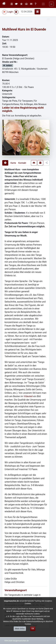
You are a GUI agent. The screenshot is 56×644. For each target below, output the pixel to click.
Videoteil (28, 396)
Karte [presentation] (13, 163)
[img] (37, 12)
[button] (51, 4)
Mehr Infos (20, 629)
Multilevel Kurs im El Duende (24, 29)
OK (33, 629)
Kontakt (22, 163)
